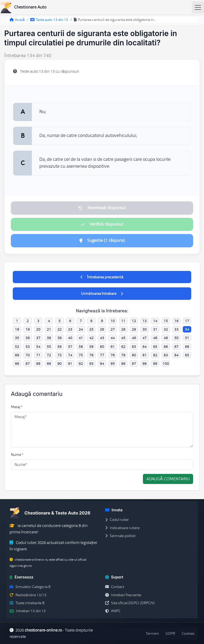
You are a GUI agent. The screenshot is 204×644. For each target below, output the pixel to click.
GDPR (170, 633)
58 (81, 347)
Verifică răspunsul (102, 224)
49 (166, 338)
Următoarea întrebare (102, 293)
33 (176, 329)
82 (155, 355)
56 (59, 347)
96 (123, 364)
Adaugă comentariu (168, 479)
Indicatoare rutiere (122, 528)
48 (155, 338)
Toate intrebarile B (27, 603)
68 (187, 347)
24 (81, 329)
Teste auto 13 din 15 (49, 20)
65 (155, 347)
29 (134, 329)
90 (59, 364)
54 (38, 347)
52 (17, 347)
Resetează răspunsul (102, 208)
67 (176, 347)
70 (28, 355)
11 (123, 321)
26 (102, 329)
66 (166, 347)
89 (49, 364)
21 (49, 329)
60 (102, 347)
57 (70, 347)
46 (134, 338)
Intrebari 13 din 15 (28, 611)
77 (102, 355)
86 (17, 364)
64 (144, 347)
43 (102, 338)
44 (113, 338)
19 (28, 329)
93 (91, 364)
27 (113, 329)
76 (91, 355)
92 (81, 364)
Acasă (17, 20)
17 (187, 321)
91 (70, 364)
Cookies (188, 633)
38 (49, 338)
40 (70, 338)
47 (144, 338)
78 (113, 355)
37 (38, 338)
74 (70, 355)
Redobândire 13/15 (28, 595)
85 (187, 355)
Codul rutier (117, 520)
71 (38, 355)
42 (91, 338)
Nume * (17, 455)
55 (49, 347)
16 (176, 321)
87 (28, 364)
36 (28, 338)
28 (123, 329)
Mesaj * (17, 407)
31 (155, 329)
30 (144, 329)
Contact (115, 587)
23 (70, 329)
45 (123, 338)
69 (17, 355)
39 (59, 338)
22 (59, 329)
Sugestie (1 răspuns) (102, 240)
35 (17, 338)
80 (134, 355)
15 (166, 321)
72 (49, 355)
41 (81, 338)
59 (91, 347)
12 (134, 321)
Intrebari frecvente (123, 595)
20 (38, 329)
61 (113, 347)
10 (113, 321)
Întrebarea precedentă (102, 277)
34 (187, 329)
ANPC (113, 611)
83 (166, 355)
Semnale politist (120, 536)
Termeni (152, 633)
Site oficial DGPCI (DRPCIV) (130, 603)
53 (28, 347)
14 (155, 321)
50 (176, 338)
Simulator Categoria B (30, 587)
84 (176, 355)
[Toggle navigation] (198, 7)
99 (155, 364)
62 (123, 347)
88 (38, 364)
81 (144, 355)
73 (59, 355)
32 (166, 329)
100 (166, 364)
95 (113, 364)
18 (17, 329)
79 (123, 355)
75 (81, 355)
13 (144, 321)
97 (134, 364)
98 (144, 364)
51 (187, 338)
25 (91, 329)
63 (134, 347)
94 (102, 364)
